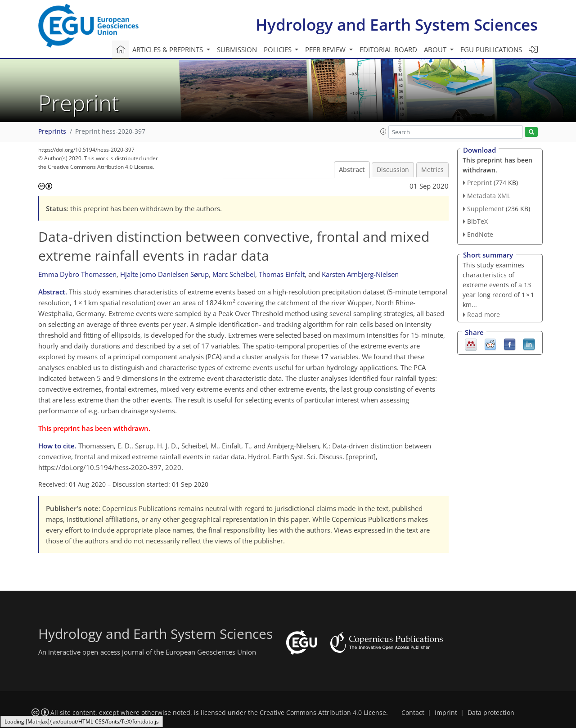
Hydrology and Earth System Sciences (397, 25)
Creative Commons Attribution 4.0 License (323, 713)
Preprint (479, 183)
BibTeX (477, 221)
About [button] (436, 50)
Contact (413, 713)
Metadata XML (489, 196)
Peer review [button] (326, 50)
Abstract (352, 170)
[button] (383, 131)
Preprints (52, 131)
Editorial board (388, 50)
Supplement (486, 209)
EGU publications (491, 50)
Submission (237, 50)
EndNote (480, 234)
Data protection (491, 713)
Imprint (446, 713)
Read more (484, 314)
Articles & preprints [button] (169, 50)
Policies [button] (279, 50)
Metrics (432, 170)
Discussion (393, 170)
